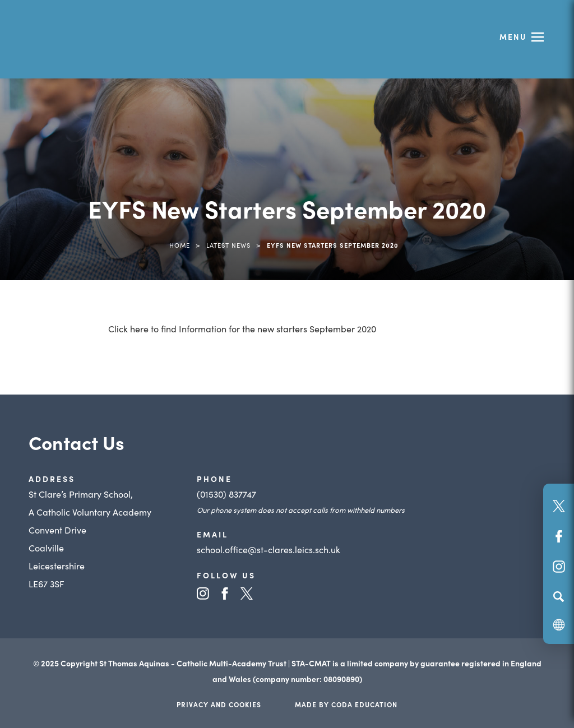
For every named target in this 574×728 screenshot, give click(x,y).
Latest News (228, 245)
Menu (513, 36)
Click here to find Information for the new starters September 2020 (242, 328)
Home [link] (180, 245)
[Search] (559, 596)
